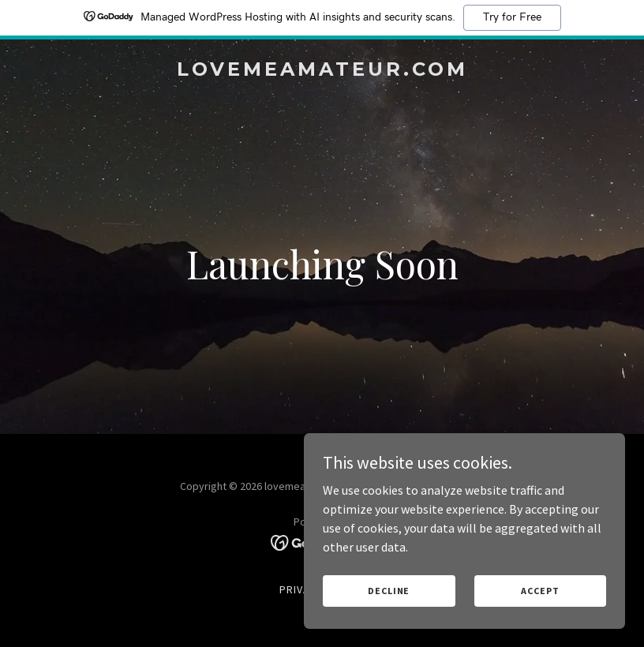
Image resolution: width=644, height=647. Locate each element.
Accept (541, 591)
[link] (322, 71)
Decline (393, 591)
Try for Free (512, 17)
